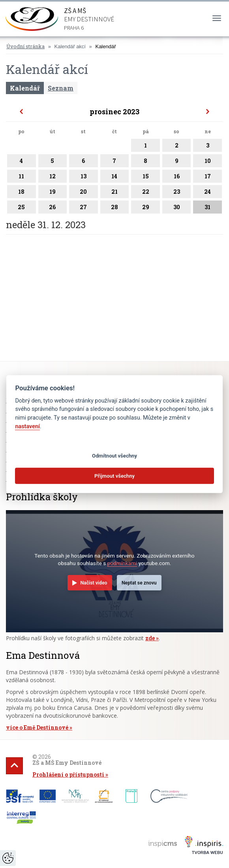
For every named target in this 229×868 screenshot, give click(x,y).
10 (207, 162)
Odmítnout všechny (114, 456)
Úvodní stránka (25, 46)
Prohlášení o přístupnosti (68, 774)
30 (177, 208)
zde (150, 638)
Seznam (61, 88)
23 (177, 193)
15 (145, 178)
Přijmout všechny (114, 476)
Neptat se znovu (139, 583)
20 (84, 193)
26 (53, 208)
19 (53, 193)
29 (145, 208)
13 (84, 178)
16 (177, 178)
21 (115, 193)
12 (53, 178)
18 (22, 193)
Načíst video (94, 583)
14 (115, 178)
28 (115, 208)
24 (207, 193)
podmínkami (122, 563)
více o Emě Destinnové (37, 727)
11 (22, 178)
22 (145, 193)
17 (207, 178)
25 (22, 208)
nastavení (27, 426)
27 (84, 208)
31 (207, 208)
